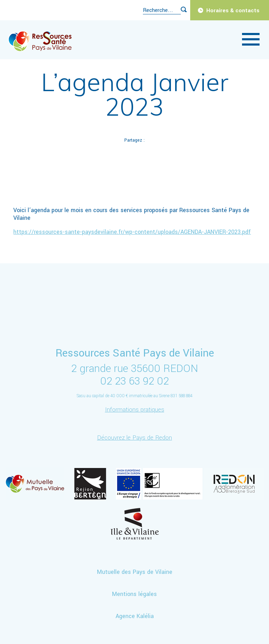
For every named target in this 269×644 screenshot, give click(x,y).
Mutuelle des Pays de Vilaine (135, 572)
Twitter (118, 158)
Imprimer (184, 158)
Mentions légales (134, 594)
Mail (151, 158)
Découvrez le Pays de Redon (134, 438)
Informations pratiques (135, 410)
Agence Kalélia (135, 616)
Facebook (85, 158)
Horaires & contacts (233, 11)
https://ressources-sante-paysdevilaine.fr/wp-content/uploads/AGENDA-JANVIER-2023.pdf (132, 232)
